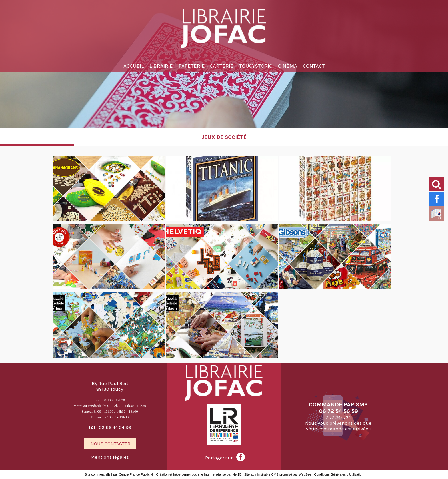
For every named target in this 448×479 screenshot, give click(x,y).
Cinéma (288, 66)
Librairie (161, 66)
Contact (314, 66)
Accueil (134, 66)
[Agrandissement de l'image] (109, 220)
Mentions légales (110, 457)
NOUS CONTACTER (110, 444)
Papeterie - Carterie (206, 66)
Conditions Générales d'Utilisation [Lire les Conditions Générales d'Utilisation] (339, 474)
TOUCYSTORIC (256, 66)
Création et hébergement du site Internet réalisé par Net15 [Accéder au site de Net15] (199, 474)
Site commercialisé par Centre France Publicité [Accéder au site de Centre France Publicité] (119, 474)
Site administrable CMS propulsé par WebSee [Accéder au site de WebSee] (278, 474)
